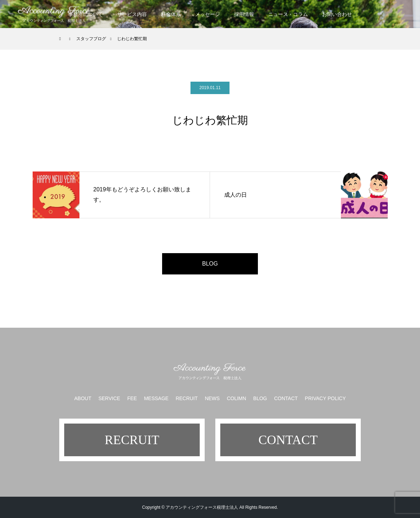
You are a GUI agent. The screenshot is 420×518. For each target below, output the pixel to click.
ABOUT (83, 398)
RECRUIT (187, 398)
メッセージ (208, 14)
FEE (132, 398)
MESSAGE (156, 398)
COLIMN (236, 398)
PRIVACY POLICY (325, 398)
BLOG (210, 264)
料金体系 (171, 14)
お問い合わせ (337, 14)
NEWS (212, 398)
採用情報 (244, 14)
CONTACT (286, 398)
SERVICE (109, 398)
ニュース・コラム (288, 14)
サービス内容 (132, 14)
